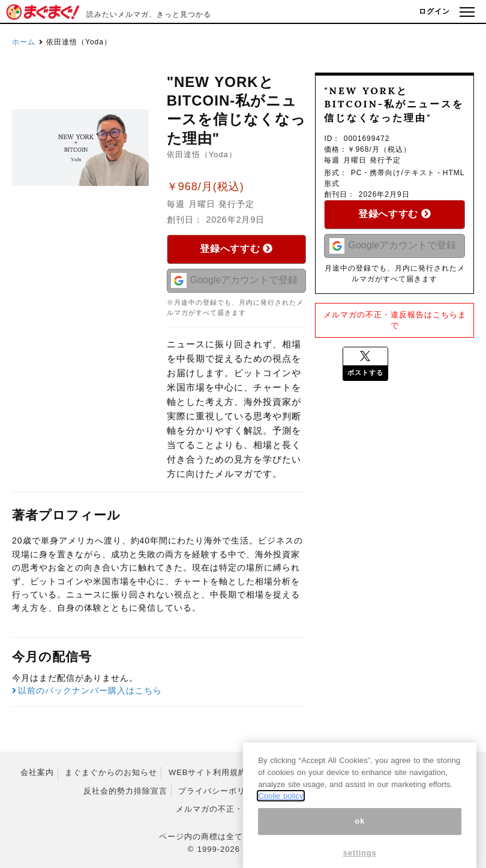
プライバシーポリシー (220, 791)
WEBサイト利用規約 (208, 772)
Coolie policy (280, 818)
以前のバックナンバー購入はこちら (87, 690)
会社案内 (37, 772)
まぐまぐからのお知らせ (111, 772)
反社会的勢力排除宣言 (125, 791)
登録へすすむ (236, 249)
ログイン (434, 11)
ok (360, 843)
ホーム (24, 42)
